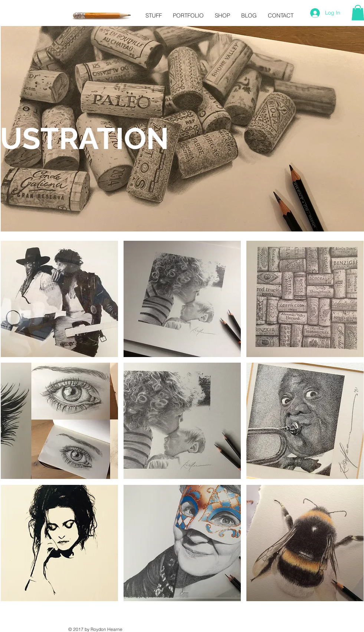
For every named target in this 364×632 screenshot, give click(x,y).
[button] (59, 299)
